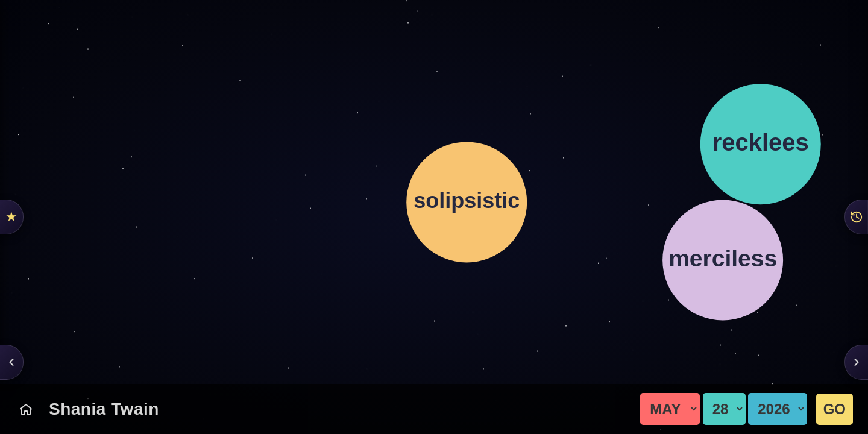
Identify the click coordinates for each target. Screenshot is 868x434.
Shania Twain (104, 409)
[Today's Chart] (26, 409)
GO (835, 409)
